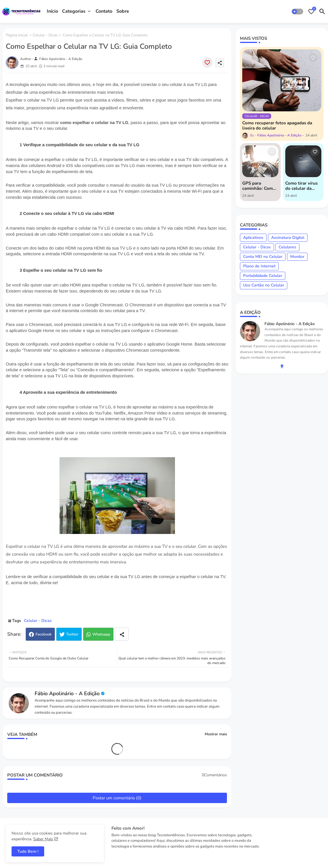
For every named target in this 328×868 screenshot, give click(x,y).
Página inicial (17, 35)
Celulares (287, 247)
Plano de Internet (259, 266)
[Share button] (122, 634)
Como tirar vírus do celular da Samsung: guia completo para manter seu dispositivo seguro (301, 186)
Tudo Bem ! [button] (28, 851)
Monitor (297, 257)
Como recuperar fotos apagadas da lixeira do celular (277, 125)
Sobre (123, 11)
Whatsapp (101, 634)
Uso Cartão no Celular (264, 285)
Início (52, 11)
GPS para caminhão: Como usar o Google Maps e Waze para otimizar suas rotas (259, 186)
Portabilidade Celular (263, 276)
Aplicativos (253, 238)
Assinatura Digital (288, 238)
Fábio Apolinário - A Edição (67, 693)
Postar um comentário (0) (117, 798)
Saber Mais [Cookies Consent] (43, 839)
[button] (297, 12)
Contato (104, 11)
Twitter (72, 634)
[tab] (52, 12)
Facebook (44, 634)
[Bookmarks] (311, 12)
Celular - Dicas (45, 35)
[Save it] (207, 63)
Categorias (74, 11)
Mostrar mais (216, 734)
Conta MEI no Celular (263, 257)
